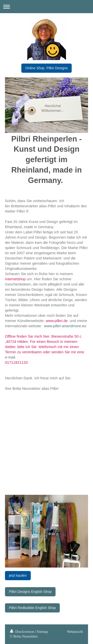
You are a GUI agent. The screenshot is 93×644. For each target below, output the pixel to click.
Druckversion (22, 632)
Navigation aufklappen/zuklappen (46, 7)
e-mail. (11, 357)
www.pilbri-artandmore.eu (65, 326)
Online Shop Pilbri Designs (46, 68)
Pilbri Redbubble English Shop (32, 608)
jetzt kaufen (18, 575)
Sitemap (42, 632)
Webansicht (75, 632)
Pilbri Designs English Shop (30, 592)
